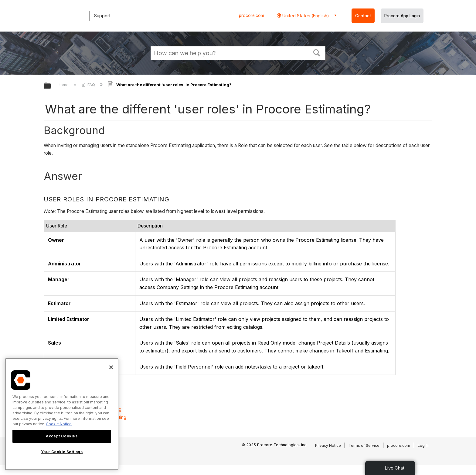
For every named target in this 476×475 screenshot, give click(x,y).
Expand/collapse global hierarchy (51, 86)
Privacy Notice (328, 445)
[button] (317, 52)
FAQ (89, 85)
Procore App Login (402, 16)
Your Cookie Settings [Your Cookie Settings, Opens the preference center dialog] (62, 452)
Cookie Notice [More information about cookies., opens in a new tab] (59, 424)
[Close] (111, 367)
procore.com (252, 15)
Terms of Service (364, 445)
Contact (363, 16)
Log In (423, 445)
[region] (62, 414)
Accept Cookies (62, 436)
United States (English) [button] (305, 16)
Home (64, 85)
